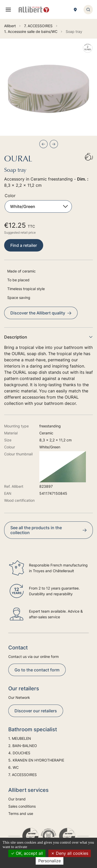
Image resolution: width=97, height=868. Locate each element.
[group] (48, 87)
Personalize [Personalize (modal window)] (50, 861)
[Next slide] (54, 144)
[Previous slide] (43, 144)
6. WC (13, 767)
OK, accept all (27, 853)
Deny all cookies (70, 853)
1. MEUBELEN (20, 738)
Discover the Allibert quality (41, 313)
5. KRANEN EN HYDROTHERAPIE (36, 760)
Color (10, 196)
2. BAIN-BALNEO (23, 746)
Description (48, 337)
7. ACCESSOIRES (23, 775)
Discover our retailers (36, 711)
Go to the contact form (37, 670)
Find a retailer (24, 245)
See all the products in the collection (48, 530)
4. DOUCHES (19, 753)
